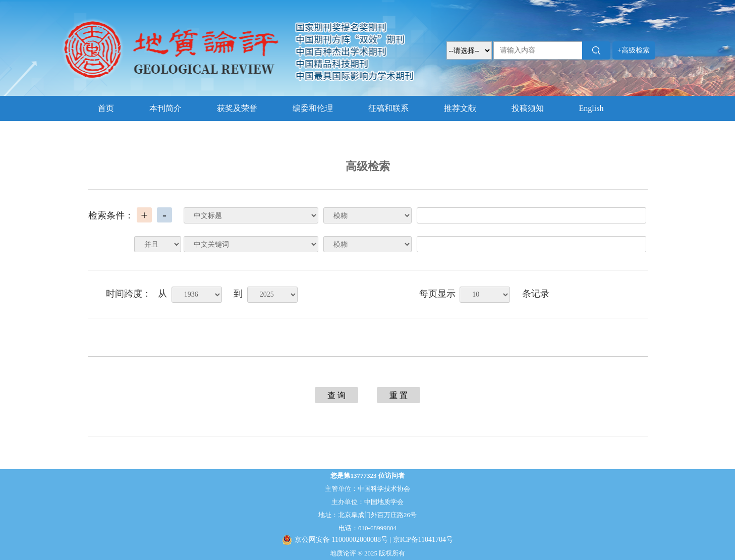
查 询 (336, 395)
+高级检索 (634, 50)
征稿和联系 (388, 108)
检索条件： (111, 215)
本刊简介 (165, 108)
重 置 (399, 395)
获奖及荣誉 (237, 108)
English (591, 108)
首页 (106, 108)
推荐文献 (460, 108)
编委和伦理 (313, 108)
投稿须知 (528, 108)
